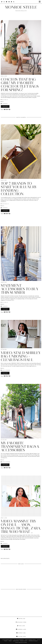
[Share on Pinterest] (10, 110)
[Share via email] (4, 110)
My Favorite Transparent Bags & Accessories (20, 447)
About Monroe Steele (30, 640)
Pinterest (21, 633)
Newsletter (16, 641)
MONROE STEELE (21, 7)
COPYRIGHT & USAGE (33, 641)
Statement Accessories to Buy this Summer (20, 289)
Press (10, 641)
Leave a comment (5, 370)
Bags (3, 206)
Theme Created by (21, 642)
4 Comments (4, 543)
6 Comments (4, 208)
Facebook (21, 629)
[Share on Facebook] (6, 110)
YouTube (21, 636)
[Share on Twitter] (8, 110)
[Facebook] (9, 2)
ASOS (3, 460)
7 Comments (4, 306)
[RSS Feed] (14, 2)
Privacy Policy (24, 641)
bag (3, 102)
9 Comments (4, 104)
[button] (40, 2)
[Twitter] (2, 2)
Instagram (21, 622)
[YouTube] (7, 2)
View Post (5, 106)
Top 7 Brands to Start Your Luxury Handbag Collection (19, 189)
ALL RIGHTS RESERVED (19, 640)
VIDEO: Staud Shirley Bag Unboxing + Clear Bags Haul (21, 356)
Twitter (21, 619)
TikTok (21, 626)
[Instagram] (4, 2)
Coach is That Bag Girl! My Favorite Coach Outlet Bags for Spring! (20, 85)
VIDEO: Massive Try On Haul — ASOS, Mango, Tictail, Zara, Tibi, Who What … (21, 526)
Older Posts (5, 558)
